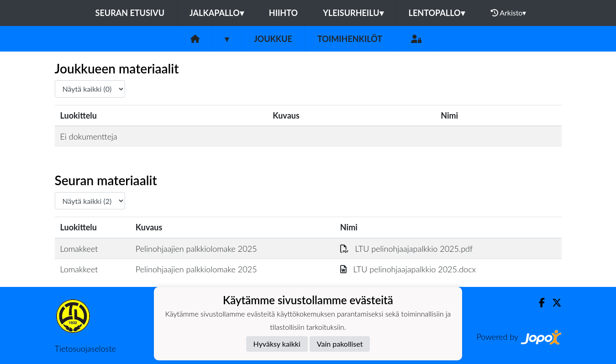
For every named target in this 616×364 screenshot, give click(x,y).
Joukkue (273, 39)
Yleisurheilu (353, 13)
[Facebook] (538, 303)
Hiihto (283, 13)
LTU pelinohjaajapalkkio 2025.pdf (406, 249)
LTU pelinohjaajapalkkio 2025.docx (408, 269)
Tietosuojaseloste (85, 348)
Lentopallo (437, 13)
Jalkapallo (217, 13)
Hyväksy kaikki (277, 344)
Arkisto (509, 13)
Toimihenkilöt (350, 39)
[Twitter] (553, 303)
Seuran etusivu (130, 13)
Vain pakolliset (340, 344)
